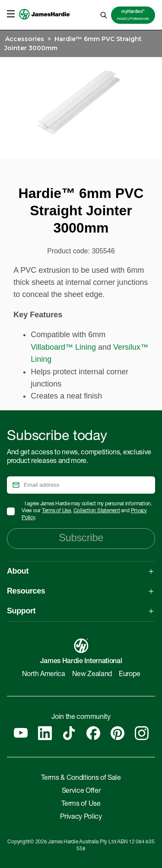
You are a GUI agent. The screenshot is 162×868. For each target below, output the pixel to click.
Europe (129, 675)
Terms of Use (56, 511)
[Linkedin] (45, 733)
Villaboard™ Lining (63, 347)
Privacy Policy (81, 817)
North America (44, 675)
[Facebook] (93, 733)
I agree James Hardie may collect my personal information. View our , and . (87, 511)
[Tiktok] (69, 733)
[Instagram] (142, 733)
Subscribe (81, 538)
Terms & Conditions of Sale (81, 779)
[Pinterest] (118, 733)
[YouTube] (21, 733)
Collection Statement (97, 511)
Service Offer (81, 791)
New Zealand (92, 675)
